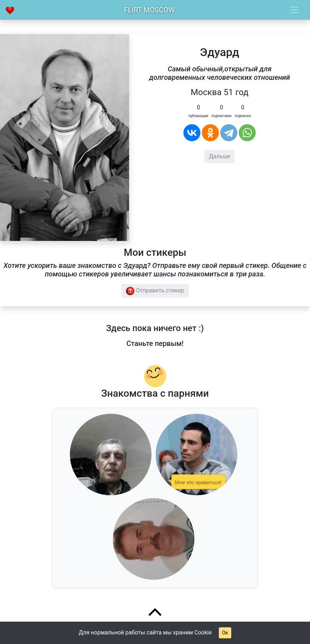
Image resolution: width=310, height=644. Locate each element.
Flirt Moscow (150, 10)
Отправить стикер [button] (155, 291)
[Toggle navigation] (294, 10)
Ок (225, 633)
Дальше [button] (220, 156)
